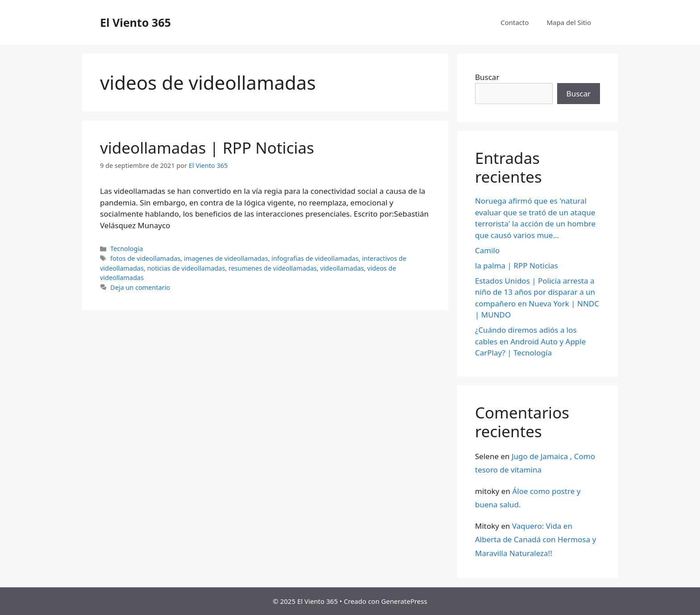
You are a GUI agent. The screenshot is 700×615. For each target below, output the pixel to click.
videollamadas (342, 268)
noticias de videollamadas (186, 268)
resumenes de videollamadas (273, 268)
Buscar (487, 77)
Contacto (515, 22)
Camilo (487, 250)
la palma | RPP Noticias (517, 266)
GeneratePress (404, 601)
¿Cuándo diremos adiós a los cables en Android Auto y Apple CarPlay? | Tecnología (530, 341)
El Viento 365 (135, 22)
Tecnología (127, 249)
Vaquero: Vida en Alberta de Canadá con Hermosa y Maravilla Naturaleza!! (535, 540)
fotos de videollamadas (145, 258)
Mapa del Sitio (569, 22)
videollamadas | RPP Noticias (207, 148)
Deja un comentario (140, 287)
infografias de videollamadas (315, 258)
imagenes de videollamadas (226, 258)
